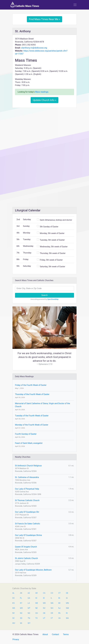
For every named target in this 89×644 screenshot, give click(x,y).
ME (37, 603)
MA (52, 603)
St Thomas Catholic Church (27, 500)
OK (44, 613)
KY (21, 603)
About (45, 634)
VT (52, 618)
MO (21, 608)
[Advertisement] (44, 128)
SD (21, 618)
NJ (60, 608)
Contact (55, 634)
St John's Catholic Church (26, 558)
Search (44, 295)
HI (36, 598)
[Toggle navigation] (75, 5)
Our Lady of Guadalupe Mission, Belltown (33, 570)
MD (44, 603)
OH (37, 613)
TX (36, 618)
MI (59, 603)
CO (52, 593)
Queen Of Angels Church (26, 547)
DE (67, 593)
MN (67, 603)
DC (14, 598)
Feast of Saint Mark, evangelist (29, 443)
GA (29, 598)
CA (44, 593)
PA (59, 613)
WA (67, 618)
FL (21, 598)
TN (29, 618)
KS (13, 603)
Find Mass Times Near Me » (45, 19)
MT (29, 608)
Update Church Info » (44, 100)
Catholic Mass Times (25, 5)
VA (59, 618)
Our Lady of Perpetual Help (27, 489)
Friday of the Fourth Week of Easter (31, 385)
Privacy (16, 639)
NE (36, 608)
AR (36, 593)
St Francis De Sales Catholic (28, 524)
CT (60, 593)
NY (14, 613)
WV (14, 623)
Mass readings (42, 92)
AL (13, 593)
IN (59, 598)
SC (13, 618)
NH (52, 608)
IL (51, 598)
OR (52, 613)
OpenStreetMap (53, 299)
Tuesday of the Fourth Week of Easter (32, 416)
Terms (66, 634)
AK (21, 593)
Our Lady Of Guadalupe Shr (27, 512)
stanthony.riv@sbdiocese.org (34, 48)
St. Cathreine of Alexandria (27, 477)
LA (29, 603)
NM (67, 608)
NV (44, 608)
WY (29, 623)
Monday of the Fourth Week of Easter (32, 425)
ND (29, 613)
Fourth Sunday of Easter (26, 434)
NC (21, 613)
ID (44, 598)
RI (67, 613)
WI (21, 623)
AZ (29, 593)
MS (14, 608)
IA (67, 598)
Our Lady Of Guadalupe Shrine (28, 535)
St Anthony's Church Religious (28, 466)
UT (44, 618)
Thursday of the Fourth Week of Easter (32, 394)
